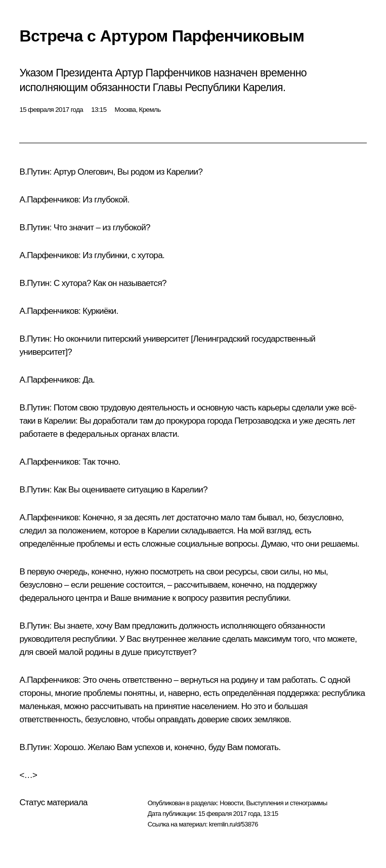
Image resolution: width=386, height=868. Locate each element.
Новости (231, 803)
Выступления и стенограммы (286, 803)
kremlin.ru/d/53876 (233, 824)
